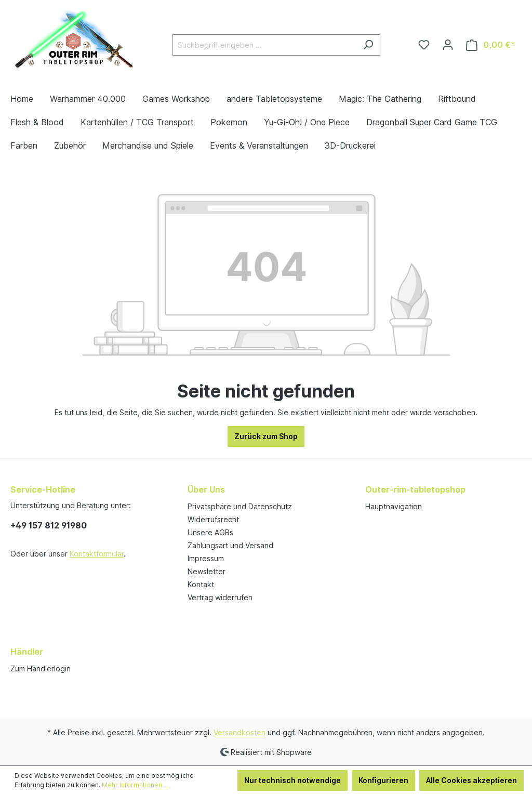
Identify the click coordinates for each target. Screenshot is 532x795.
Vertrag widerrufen (220, 597)
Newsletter (207, 571)
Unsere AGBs (210, 532)
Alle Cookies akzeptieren (471, 780)
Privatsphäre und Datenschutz (240, 506)
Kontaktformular (97, 554)
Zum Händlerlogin (41, 668)
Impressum (206, 558)
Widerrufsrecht (213, 519)
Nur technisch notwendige (292, 780)
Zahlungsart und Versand (230, 545)
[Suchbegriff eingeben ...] (264, 45)
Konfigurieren (383, 780)
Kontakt (201, 584)
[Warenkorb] (491, 45)
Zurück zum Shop (266, 436)
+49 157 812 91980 (49, 525)
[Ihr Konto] (448, 45)
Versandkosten (240, 732)
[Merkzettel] (424, 45)
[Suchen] (368, 45)
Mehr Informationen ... (135, 785)
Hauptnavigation (394, 506)
